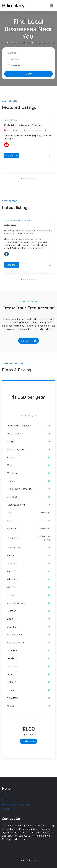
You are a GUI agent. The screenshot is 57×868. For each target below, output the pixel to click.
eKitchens (10, 225)
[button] (22, 179)
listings (7, 120)
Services (14, 120)
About (5, 800)
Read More (12, 155)
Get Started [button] (28, 341)
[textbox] (29, 59)
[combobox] (28, 59)
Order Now (28, 741)
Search (29, 74)
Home (5, 796)
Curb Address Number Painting (23, 125)
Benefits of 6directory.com (16, 805)
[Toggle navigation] (52, 6)
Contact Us (8, 809)
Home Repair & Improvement (21, 220)
